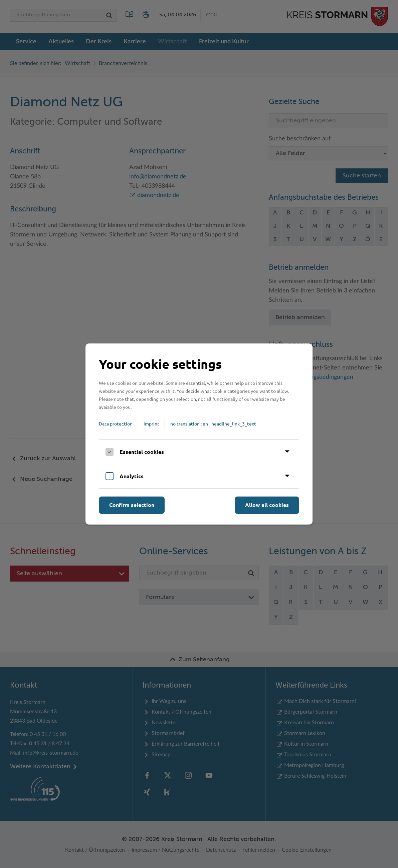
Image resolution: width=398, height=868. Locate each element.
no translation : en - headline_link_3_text (213, 423)
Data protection (116, 423)
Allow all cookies (267, 505)
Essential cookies (142, 452)
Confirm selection (132, 505)
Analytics (132, 476)
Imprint (151, 423)
